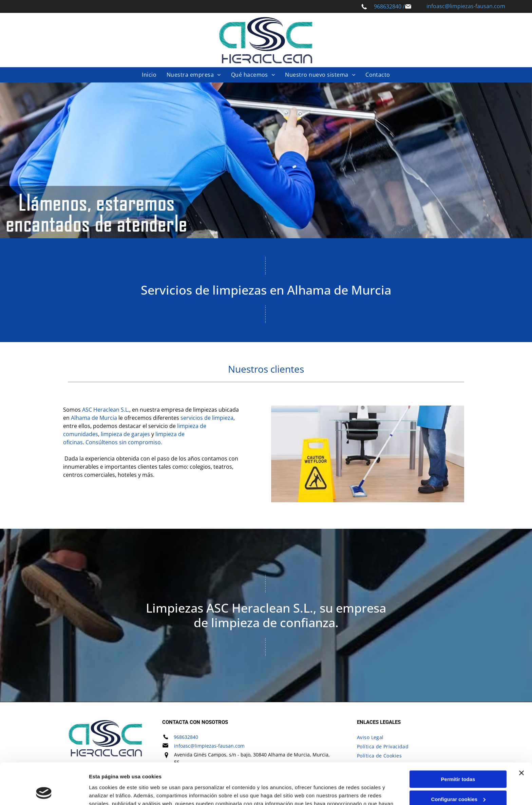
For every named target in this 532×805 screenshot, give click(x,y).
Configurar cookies (458, 761)
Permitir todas (458, 741)
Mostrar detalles (109, 792)
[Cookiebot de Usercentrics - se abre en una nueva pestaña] (44, 792)
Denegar (458, 780)
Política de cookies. (261, 773)
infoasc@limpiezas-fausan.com (466, 6)
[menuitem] (149, 75)
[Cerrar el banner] (521, 734)
